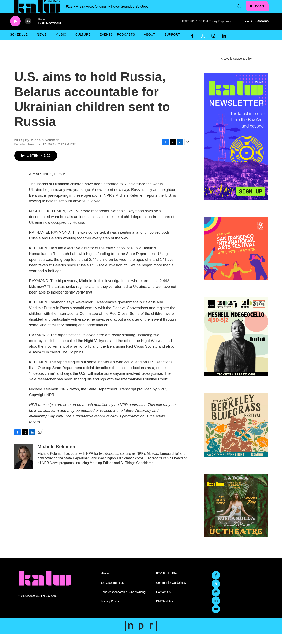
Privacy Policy (110, 611)
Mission (106, 583)
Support (172, 44)
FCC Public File (166, 583)
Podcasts (126, 44)
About (150, 44)
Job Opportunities (112, 592)
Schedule (19, 44)
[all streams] (257, 31)
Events (106, 44)
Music (61, 44)
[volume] (28, 31)
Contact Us (163, 602)
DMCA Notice (165, 611)
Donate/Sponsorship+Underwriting (123, 602)
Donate (262, 11)
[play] (15, 31)
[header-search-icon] (241, 11)
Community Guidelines (171, 592)
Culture (83, 44)
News (42, 44)
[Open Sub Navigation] (31, 44)
